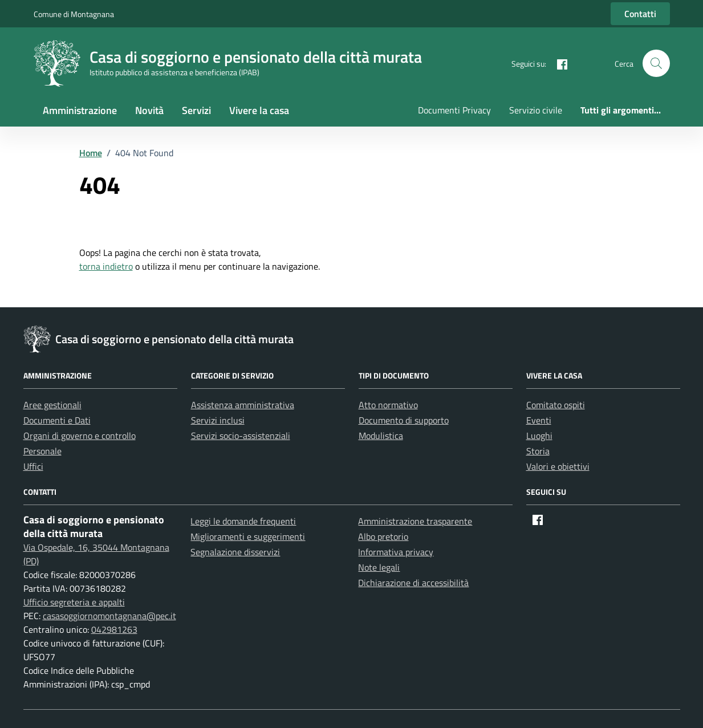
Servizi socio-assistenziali (241, 436)
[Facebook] (558, 63)
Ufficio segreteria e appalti (74, 602)
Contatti (640, 14)
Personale (42, 451)
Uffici (33, 466)
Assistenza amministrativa (243, 405)
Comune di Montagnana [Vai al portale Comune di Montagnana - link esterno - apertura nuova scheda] (74, 14)
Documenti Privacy (454, 110)
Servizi (196, 110)
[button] (656, 63)
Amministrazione (80, 110)
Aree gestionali (52, 405)
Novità (149, 110)
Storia (538, 451)
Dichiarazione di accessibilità (413, 583)
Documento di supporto (404, 420)
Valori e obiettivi (558, 466)
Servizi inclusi (218, 420)
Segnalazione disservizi (235, 552)
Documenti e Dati (57, 420)
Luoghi (539, 436)
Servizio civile (536, 110)
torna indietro (106, 266)
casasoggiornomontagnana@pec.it (109, 616)
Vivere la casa (259, 110)
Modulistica (381, 436)
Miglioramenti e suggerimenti (248, 536)
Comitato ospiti (556, 405)
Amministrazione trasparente (415, 521)
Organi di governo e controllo (80, 436)
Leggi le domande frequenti (243, 521)
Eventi (539, 420)
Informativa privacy (396, 552)
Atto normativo (388, 405)
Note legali (379, 567)
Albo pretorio (383, 536)
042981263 (114, 629)
